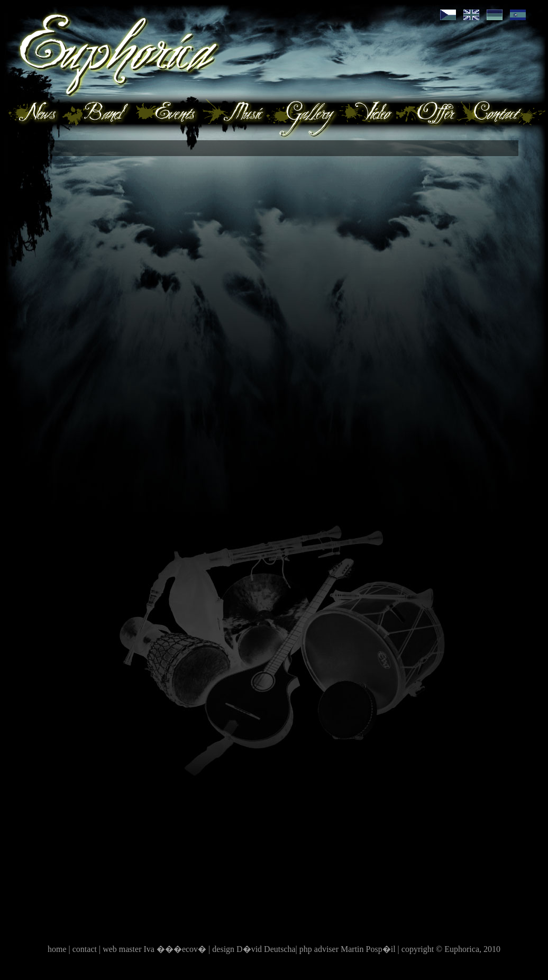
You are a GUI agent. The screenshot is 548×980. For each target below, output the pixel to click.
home (58, 949)
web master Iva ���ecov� (156, 949)
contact (86, 949)
